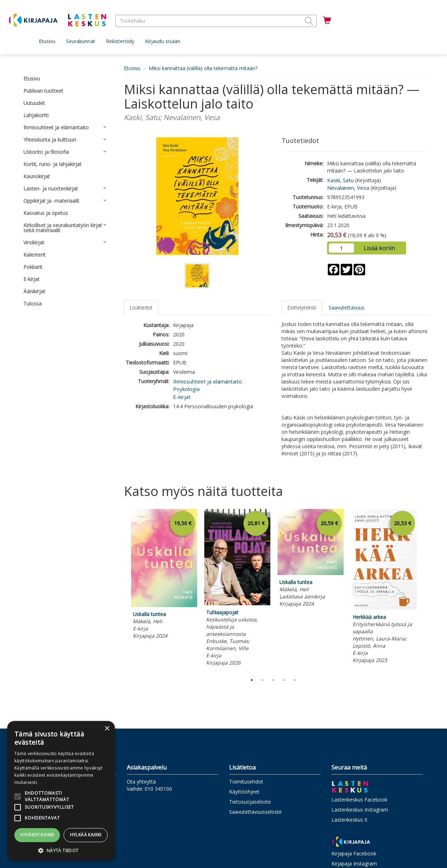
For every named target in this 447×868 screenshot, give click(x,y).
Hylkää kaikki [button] (86, 835)
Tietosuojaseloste (250, 802)
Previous (122, 590)
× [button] (107, 729)
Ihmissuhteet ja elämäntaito (208, 381)
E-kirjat (182, 397)
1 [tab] (252, 680)
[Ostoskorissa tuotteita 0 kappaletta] (327, 20)
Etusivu (47, 41)
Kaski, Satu (340, 180)
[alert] (61, 791)
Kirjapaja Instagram (354, 864)
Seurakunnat (81, 41)
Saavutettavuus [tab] (346, 307)
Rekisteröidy (120, 41)
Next (425, 590)
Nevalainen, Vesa (348, 188)
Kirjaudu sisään (163, 41)
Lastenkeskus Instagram (360, 810)
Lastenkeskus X (349, 820)
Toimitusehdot (246, 782)
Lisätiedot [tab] (141, 307)
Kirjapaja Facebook (354, 853)
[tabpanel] (164, 575)
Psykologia (186, 389)
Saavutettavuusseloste (255, 812)
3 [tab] (273, 680)
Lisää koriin (379, 248)
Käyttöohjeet (244, 792)
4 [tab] (284, 680)
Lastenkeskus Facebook (359, 800)
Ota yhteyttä (141, 782)
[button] (309, 21)
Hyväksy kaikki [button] (37, 835)
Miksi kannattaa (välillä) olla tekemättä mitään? (203, 68)
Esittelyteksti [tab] (302, 307)
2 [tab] (262, 680)
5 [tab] (295, 680)
